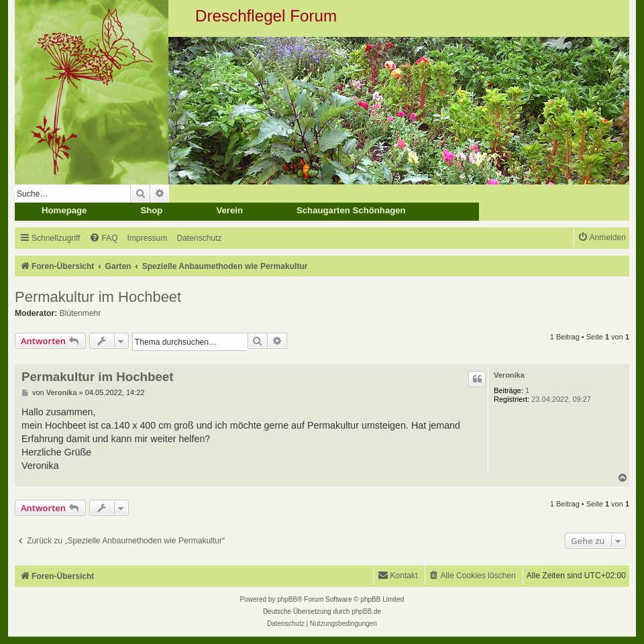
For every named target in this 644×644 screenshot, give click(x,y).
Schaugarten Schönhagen (351, 210)
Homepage (64, 210)
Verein (229, 210)
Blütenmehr (80, 313)
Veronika (509, 375)
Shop (151, 210)
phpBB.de (366, 611)
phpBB (287, 599)
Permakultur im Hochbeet (98, 297)
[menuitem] (103, 238)
